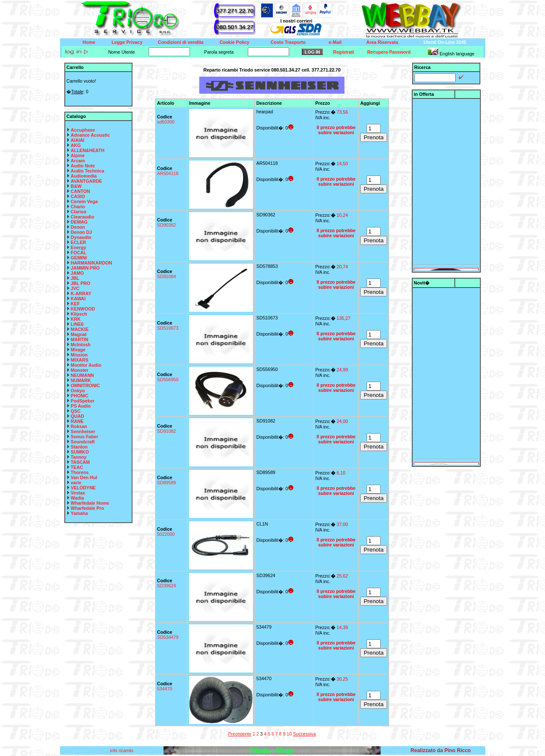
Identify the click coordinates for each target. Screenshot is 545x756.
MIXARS (79, 360)
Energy (78, 247)
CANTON (80, 191)
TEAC (77, 467)
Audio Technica (87, 171)
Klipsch (79, 314)
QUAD (77, 416)
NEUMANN (82, 375)
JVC (75, 288)
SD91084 (166, 276)
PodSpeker (83, 401)
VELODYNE (83, 488)
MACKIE (80, 329)
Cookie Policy (235, 42)
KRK (76, 319)
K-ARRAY (81, 293)
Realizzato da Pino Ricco (440, 750)
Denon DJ (81, 232)
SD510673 (168, 328)
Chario (78, 207)
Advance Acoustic (90, 135)
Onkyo (78, 391)
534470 (165, 689)
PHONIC (79, 396)
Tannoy (79, 457)
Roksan (79, 426)
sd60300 (166, 122)
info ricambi (122, 750)
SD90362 (166, 225)
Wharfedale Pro (87, 508)
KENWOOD (83, 309)
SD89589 (166, 483)
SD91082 (166, 431)
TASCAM (80, 462)
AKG (76, 145)
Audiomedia (84, 176)
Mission (79, 355)
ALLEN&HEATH (87, 150)
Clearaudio (82, 217)
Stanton (79, 447)
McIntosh (81, 345)
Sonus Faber (85, 437)
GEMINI (79, 258)
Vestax (78, 493)
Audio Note (83, 166)
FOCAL (79, 253)
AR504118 (168, 173)
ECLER (78, 242)
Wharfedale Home (90, 503)
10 (289, 734)
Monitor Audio (86, 365)
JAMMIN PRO (85, 268)
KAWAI (78, 299)
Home (89, 42)
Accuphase (83, 130)
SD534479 (168, 637)
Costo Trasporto (288, 42)
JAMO (77, 273)
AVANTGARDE (86, 181)
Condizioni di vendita (181, 42)
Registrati (343, 52)
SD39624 (166, 586)
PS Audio (81, 406)
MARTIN (79, 339)
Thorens (80, 472)
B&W (76, 186)
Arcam (78, 161)
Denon (78, 227)
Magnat (79, 334)
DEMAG (79, 222)
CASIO (78, 196)
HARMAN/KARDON (91, 263)
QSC (76, 411)
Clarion (79, 212)
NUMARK (81, 380)
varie (76, 483)
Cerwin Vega (84, 201)
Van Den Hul (84, 477)
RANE (77, 421)
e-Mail (335, 42)
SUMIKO (80, 452)
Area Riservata (382, 42)
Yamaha (79, 513)
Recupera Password (389, 52)
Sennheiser (83, 431)
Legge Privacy (127, 42)
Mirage (78, 350)
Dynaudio (81, 237)
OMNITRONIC (85, 385)
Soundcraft (83, 442)
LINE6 (77, 324)
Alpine (78, 155)
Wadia (77, 498)
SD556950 (168, 379)
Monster (79, 370)
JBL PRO (80, 283)
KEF (75, 304)
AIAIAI (77, 140)
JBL (75, 278)
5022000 (166, 534)
